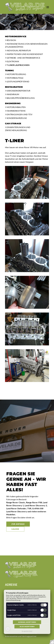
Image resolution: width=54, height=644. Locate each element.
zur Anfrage (18, 524)
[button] (48, 7)
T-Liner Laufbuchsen (17, 65)
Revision (11, 40)
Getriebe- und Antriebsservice (23, 58)
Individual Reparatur (18, 50)
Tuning (9, 71)
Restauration (14, 87)
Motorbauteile (14, 78)
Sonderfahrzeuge (16, 118)
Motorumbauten (15, 107)
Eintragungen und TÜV (19, 114)
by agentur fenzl (27, 631)
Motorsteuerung (16, 74)
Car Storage (13, 124)
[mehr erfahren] (32, 605)
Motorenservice (16, 36)
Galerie (15, 529)
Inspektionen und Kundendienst (24, 54)
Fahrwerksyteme (15, 111)
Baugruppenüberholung (20, 98)
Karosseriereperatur (18, 91)
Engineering (13, 103)
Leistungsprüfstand (17, 81)
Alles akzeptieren (27, 626)
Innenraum (12, 94)
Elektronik (12, 61)
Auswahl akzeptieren (27, 622)
